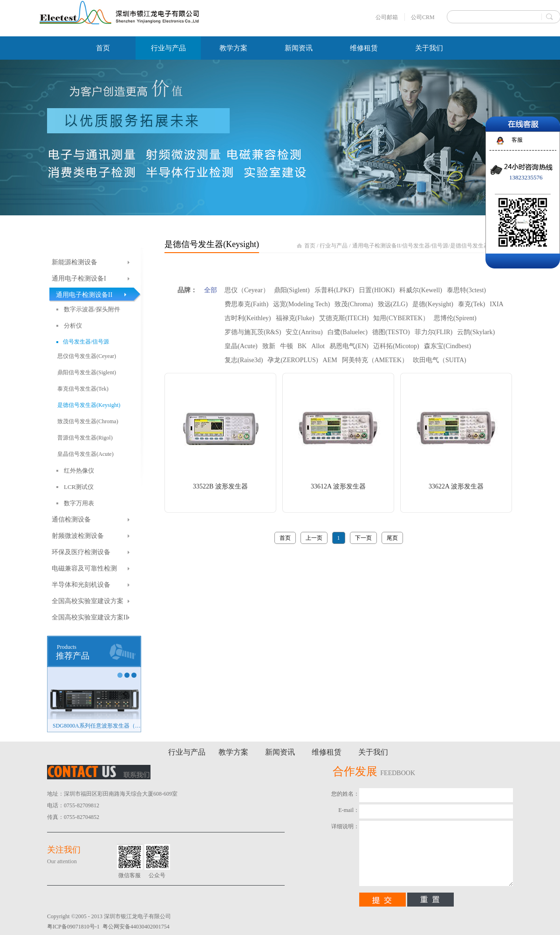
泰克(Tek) (471, 304)
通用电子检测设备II (376, 246)
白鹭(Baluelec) (348, 332)
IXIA (497, 304)
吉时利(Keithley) (248, 318)
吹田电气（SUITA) (440, 360)
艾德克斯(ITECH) (344, 318)
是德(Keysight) (433, 304)
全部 (211, 290)
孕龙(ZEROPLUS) (293, 360)
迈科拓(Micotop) (396, 346)
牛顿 (287, 346)
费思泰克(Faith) (246, 304)
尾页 (392, 538)
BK (302, 346)
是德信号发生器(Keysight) (481, 246)
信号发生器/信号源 (425, 246)
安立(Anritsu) (304, 332)
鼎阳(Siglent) (292, 290)
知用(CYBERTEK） (401, 318)
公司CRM (423, 17)
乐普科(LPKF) (335, 290)
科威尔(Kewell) (421, 290)
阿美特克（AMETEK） (375, 360)
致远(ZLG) (393, 304)
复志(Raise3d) (244, 360)
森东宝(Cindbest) (447, 346)
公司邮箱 (387, 17)
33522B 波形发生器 (220, 486)
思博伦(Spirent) (455, 318)
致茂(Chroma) (354, 304)
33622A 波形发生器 (456, 486)
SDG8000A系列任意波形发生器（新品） (97, 726)
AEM (330, 360)
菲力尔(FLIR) (434, 332)
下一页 (363, 538)
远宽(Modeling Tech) (301, 304)
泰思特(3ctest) (466, 290)
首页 (103, 48)
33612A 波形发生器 (338, 486)
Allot (318, 346)
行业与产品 (334, 246)
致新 (269, 346)
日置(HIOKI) (377, 290)
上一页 (314, 538)
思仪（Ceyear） (247, 290)
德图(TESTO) (391, 332)
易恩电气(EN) (349, 346)
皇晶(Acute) (241, 346)
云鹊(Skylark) (476, 332)
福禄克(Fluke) (295, 318)
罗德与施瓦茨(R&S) (253, 332)
